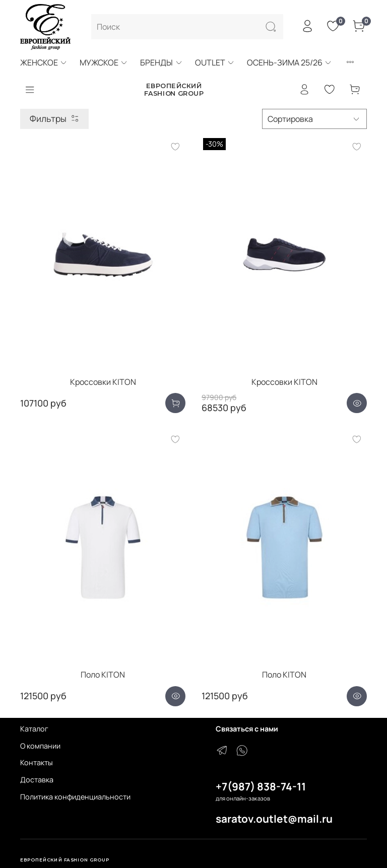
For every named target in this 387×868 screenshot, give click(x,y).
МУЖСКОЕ (104, 62)
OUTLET (215, 62)
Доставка (37, 780)
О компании (40, 746)
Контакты (37, 762)
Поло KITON (103, 675)
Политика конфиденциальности (75, 797)
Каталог (34, 729)
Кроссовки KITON (103, 382)
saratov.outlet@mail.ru (274, 819)
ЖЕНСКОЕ (44, 62)
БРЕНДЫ (161, 62)
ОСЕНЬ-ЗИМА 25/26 (289, 62)
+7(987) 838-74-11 (261, 786)
